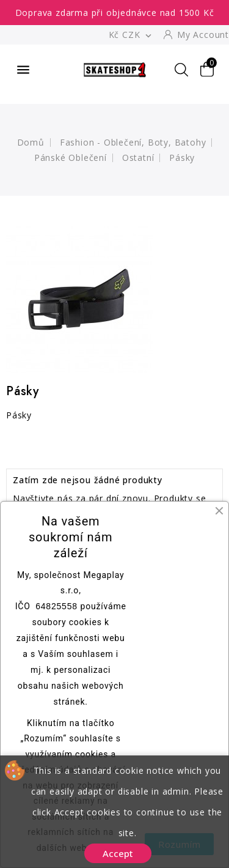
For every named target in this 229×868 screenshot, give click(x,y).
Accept (118, 853)
